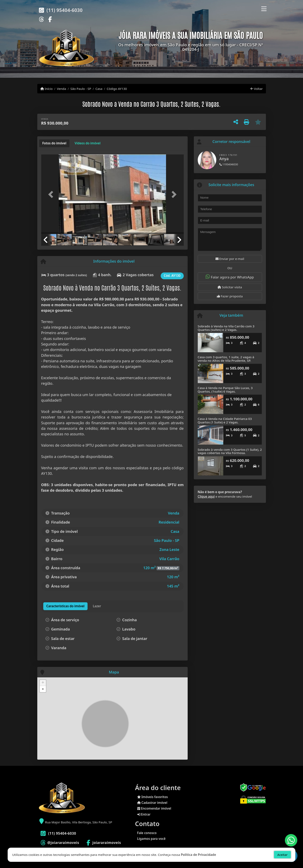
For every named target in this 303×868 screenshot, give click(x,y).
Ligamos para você (151, 839)
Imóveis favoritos (153, 797)
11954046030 (229, 164)
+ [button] (43, 683)
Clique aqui (206, 496)
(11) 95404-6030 (65, 10)
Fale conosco (147, 833)
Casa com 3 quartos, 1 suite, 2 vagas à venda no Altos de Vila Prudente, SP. (226, 359)
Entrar (144, 814)
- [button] (43, 689)
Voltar (257, 89)
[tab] (54, 143)
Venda (61, 89)
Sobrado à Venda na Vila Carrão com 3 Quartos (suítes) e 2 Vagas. (226, 328)
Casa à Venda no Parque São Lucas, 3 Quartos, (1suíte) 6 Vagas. (225, 390)
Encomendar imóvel (154, 808)
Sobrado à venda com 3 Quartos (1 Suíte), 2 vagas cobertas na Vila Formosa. (230, 451)
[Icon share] (42, 19)
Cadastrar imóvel (152, 803)
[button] (52, 194)
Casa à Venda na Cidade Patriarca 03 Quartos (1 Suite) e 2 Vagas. (225, 420)
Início (47, 89)
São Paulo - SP (81, 89)
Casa (99, 89)
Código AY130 (117, 89)
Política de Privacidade (198, 855)
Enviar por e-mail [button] (230, 259)
